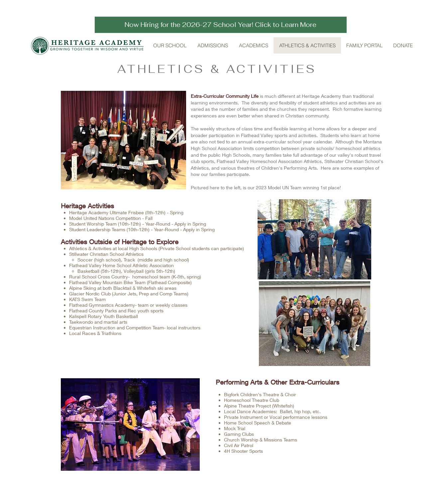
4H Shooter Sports (243, 451)
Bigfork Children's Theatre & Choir (260, 394)
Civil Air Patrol (239, 445)
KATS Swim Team (87, 299)
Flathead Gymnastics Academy (102, 305)
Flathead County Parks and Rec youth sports (117, 311)
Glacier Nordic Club (90, 294)
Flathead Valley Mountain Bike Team (107, 282)
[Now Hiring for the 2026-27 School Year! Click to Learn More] (221, 25)
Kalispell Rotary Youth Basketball (104, 316)
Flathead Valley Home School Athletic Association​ (121, 265)
